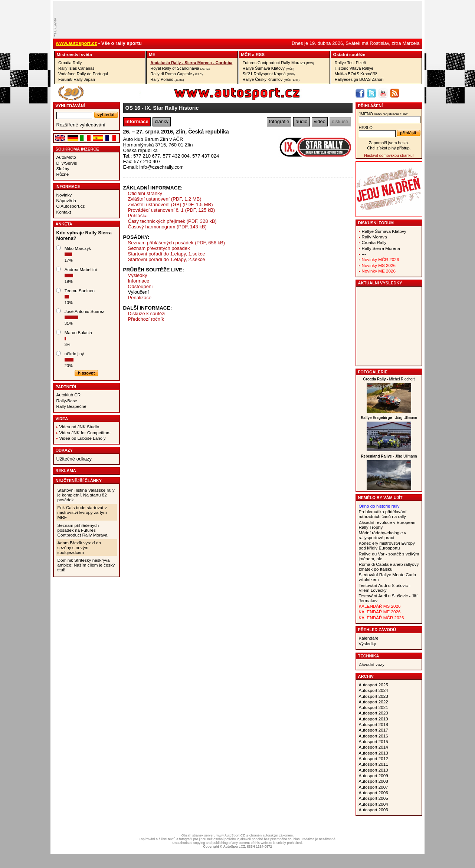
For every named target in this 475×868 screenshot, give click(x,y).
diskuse (340, 121)
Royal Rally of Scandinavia (180, 68)
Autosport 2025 (374, 685)
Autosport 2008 (374, 781)
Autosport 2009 (374, 775)
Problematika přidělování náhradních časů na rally (383, 514)
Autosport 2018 (374, 724)
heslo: (366, 128)
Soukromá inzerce (77, 149)
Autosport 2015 (374, 741)
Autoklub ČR (69, 395)
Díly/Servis (67, 163)
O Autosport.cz (71, 206)
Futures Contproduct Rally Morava (278, 63)
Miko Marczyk (78, 248)
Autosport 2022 (374, 702)
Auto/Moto (66, 157)
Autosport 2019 (374, 719)
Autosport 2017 (374, 730)
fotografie (279, 121)
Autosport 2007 (374, 787)
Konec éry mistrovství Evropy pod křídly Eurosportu (387, 545)
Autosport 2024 (374, 690)
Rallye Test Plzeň (350, 63)
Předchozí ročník (146, 319)
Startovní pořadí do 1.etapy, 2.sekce (167, 259)
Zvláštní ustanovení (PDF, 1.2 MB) (165, 199)
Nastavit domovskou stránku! (389, 156)
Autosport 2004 (374, 804)
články (162, 121)
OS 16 (133, 108)
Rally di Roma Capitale (176, 74)
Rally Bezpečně (71, 406)
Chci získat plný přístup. (389, 148)
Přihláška (138, 216)
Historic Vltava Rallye (354, 68)
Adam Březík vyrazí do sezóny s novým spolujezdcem (79, 547)
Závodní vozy (372, 664)
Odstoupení (140, 286)
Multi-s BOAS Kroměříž (356, 74)
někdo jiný (74, 354)
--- (364, 254)
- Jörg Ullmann (389, 418)
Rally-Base (67, 401)
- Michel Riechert (389, 379)
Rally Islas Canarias (76, 68)
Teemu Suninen (80, 291)
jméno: (384, 114)
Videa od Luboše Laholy (83, 438)
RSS (260, 54)
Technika (369, 656)
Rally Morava (374, 237)
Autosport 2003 (374, 810)
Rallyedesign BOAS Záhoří (359, 79)
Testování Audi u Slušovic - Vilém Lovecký (385, 588)
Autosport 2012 (374, 758)
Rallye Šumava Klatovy (268, 68)
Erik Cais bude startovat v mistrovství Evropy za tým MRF (82, 512)
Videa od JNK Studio (79, 427)
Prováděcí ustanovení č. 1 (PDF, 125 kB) (172, 210)
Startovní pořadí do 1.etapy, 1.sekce (167, 254)
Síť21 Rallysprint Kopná (269, 74)
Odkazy (64, 450)
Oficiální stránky (145, 193)
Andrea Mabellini (81, 269)
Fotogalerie (373, 372)
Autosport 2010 (374, 770)
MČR (246, 54)
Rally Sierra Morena (381, 248)
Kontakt (64, 212)
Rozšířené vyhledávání (81, 125)
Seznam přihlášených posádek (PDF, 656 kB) (177, 243)
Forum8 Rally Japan (77, 79)
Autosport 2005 (374, 798)
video (320, 121)
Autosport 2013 (374, 753)
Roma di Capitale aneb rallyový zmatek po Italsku (389, 567)
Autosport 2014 (374, 747)
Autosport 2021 (374, 707)
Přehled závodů (377, 630)
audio (302, 121)
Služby (63, 169)
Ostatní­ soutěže (349, 54)
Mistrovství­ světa (74, 54)
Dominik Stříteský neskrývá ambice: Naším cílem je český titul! (86, 565)
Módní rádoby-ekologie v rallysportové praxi (383, 535)
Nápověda (66, 200)
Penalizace (140, 298)
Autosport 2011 (374, 764)
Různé (63, 174)
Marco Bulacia (78, 332)
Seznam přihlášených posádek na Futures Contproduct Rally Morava (83, 530)
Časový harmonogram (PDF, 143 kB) (167, 227)
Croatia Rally (70, 63)
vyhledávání (70, 106)
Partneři (66, 387)
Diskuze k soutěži (147, 313)
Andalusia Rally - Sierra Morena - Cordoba (191, 63)
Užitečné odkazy (74, 459)
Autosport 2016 (374, 736)
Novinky (64, 195)
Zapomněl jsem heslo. (389, 143)
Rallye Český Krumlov (271, 79)
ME (152, 54)
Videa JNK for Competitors (85, 433)
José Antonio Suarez (84, 311)
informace (137, 121)
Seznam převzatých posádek (159, 248)
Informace (68, 187)
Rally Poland (167, 79)
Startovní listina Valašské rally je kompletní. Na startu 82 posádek (86, 495)
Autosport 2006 (374, 793)
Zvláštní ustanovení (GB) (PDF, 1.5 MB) (171, 204)
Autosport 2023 (374, 696)
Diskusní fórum (376, 223)
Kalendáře (369, 638)
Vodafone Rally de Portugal (83, 74)
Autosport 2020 (374, 713)
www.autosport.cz (77, 43)
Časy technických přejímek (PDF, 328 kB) (172, 221)
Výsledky (138, 275)
